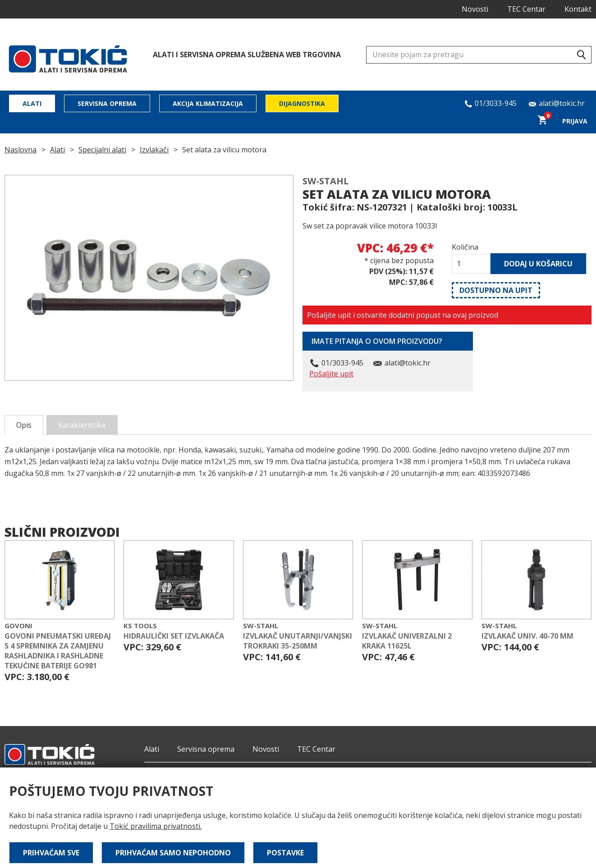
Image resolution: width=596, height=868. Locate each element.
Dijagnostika (302, 103)
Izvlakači (154, 150)
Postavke (285, 853)
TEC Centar (526, 9)
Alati (32, 103)
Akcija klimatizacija (208, 103)
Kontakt (578, 9)
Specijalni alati (102, 150)
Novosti (475, 9)
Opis (24, 425)
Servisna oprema (107, 103)
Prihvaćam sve (51, 853)
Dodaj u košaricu (538, 264)
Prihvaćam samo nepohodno (173, 853)
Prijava (575, 121)
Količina (465, 247)
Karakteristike (82, 425)
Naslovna (21, 150)
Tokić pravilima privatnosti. (156, 826)
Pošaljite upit (331, 374)
